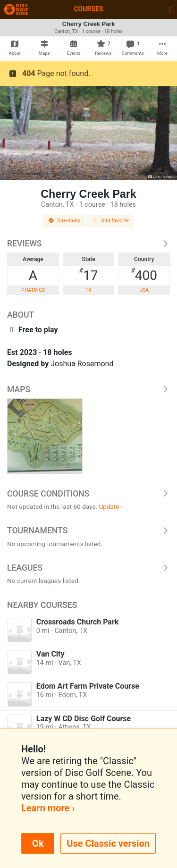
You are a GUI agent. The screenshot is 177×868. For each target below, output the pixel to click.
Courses (88, 9)
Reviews (88, 244)
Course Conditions (88, 494)
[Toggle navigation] (171, 9)
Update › (111, 506)
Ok (38, 843)
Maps (88, 389)
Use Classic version (108, 843)
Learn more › (48, 808)
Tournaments (88, 531)
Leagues (88, 568)
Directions (64, 221)
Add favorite (110, 221)
